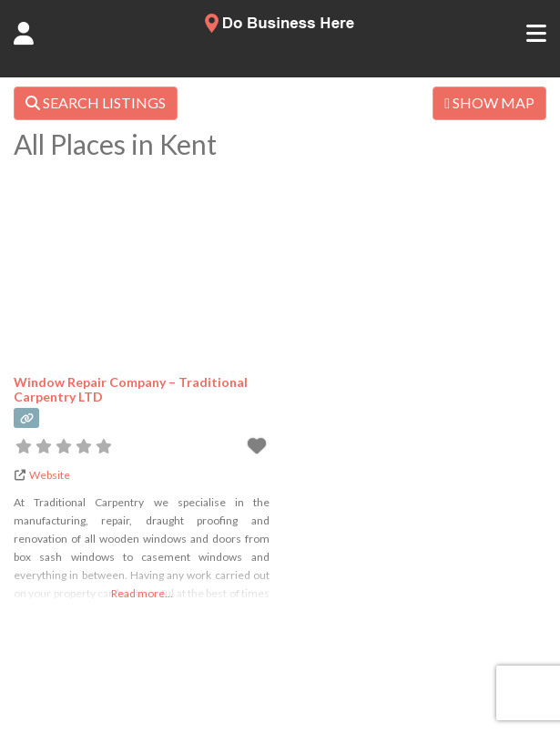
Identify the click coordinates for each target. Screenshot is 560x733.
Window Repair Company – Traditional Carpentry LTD (131, 389)
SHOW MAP (489, 102)
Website (50, 475)
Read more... (142, 593)
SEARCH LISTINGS (96, 102)
